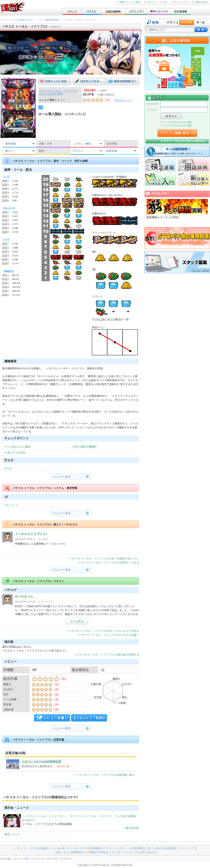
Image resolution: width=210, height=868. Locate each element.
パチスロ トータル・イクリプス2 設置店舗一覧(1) (106, 775)
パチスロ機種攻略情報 (48, 20)
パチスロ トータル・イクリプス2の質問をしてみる (108, 563)
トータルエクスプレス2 (31, 534)
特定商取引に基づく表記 (147, 848)
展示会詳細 (131, 828)
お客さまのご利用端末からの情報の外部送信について (87, 852)
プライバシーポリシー (117, 848)
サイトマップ (179, 2)
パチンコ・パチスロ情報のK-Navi (16, 20)
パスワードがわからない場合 (176, 125)
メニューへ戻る (61, 477)
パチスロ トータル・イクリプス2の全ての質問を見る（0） (103, 559)
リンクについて (185, 848)
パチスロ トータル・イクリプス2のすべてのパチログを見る (103, 631)
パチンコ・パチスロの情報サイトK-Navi (39, 848)
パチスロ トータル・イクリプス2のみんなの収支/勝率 (58, 92)
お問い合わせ (200, 2)
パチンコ (70, 848)
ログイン (150, 2)
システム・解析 (82, 144)
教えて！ (10, 151)
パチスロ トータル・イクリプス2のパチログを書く (108, 635)
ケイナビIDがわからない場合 (176, 122)
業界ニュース (12, 834)
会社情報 (169, 848)
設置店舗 (112, 151)
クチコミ (78, 151)
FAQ (164, 2)
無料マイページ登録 (129, 2)
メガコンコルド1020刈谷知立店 (41, 761)
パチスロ (83, 848)
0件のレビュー (124, 100)
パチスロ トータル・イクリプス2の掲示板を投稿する (107, 655)
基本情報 (10, 144)
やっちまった (24, 597)
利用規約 (96, 848)
